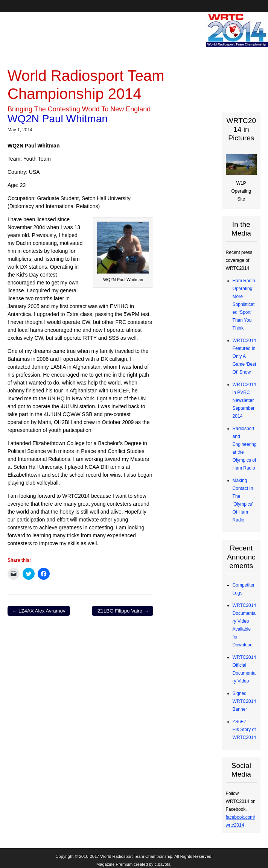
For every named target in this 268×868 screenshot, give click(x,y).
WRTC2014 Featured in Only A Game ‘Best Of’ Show (244, 356)
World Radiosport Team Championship (136, 856)
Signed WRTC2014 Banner (244, 701)
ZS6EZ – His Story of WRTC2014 (244, 730)
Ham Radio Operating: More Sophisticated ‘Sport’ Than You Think (244, 304)
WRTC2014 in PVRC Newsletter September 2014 (244, 400)
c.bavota (163, 864)
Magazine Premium (114, 864)
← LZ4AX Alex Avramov (39, 611)
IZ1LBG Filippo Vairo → (123, 611)
